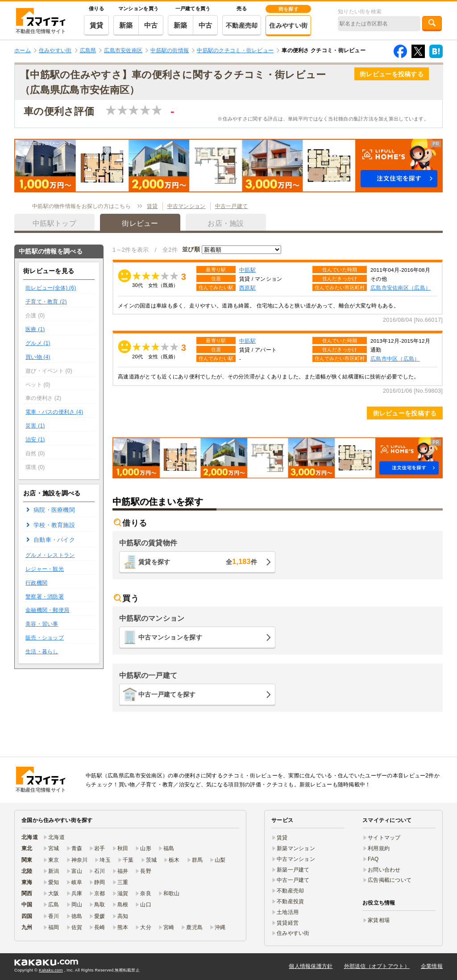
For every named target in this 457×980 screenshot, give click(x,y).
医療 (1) (35, 329)
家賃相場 (379, 920)
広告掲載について (390, 880)
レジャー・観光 (45, 569)
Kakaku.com (51, 970)
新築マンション (296, 848)
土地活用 (288, 912)
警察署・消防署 (45, 597)
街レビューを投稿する (392, 74)
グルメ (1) (38, 343)
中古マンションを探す (170, 637)
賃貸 (97, 25)
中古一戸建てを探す (167, 694)
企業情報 (432, 966)
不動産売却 (242, 25)
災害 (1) (35, 426)
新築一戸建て (293, 870)
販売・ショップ (45, 638)
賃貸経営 (288, 923)
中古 (151, 25)
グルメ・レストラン (50, 555)
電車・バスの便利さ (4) (54, 412)
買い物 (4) (38, 357)
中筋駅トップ (54, 223)
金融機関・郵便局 (47, 610)
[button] (228, 166)
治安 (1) (35, 440)
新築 (126, 25)
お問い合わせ (384, 870)
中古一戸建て (232, 206)
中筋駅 (247, 270)
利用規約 (379, 848)
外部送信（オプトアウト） (377, 966)
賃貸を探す (198, 562)
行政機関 (36, 583)
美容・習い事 (42, 624)
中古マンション (187, 206)
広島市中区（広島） (395, 359)
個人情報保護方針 (311, 966)
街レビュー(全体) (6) (51, 288)
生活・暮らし (42, 652)
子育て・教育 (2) (46, 302)
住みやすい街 (288, 25)
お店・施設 (226, 223)
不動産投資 (290, 901)
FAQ (373, 859)
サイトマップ (384, 838)
